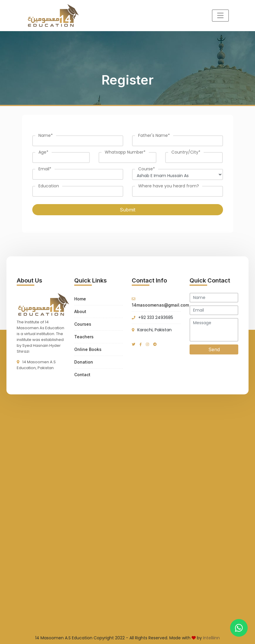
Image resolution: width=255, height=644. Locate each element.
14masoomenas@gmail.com (160, 305)
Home (80, 299)
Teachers (84, 337)
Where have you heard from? (169, 186)
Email (45, 169)
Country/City (186, 152)
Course (147, 169)
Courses (83, 324)
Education (49, 186)
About (80, 311)
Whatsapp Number (125, 152)
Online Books (88, 349)
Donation (84, 362)
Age (43, 152)
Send (214, 349)
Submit (127, 210)
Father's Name (154, 135)
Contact (82, 375)
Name (46, 135)
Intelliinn (211, 638)
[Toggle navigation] (220, 16)
